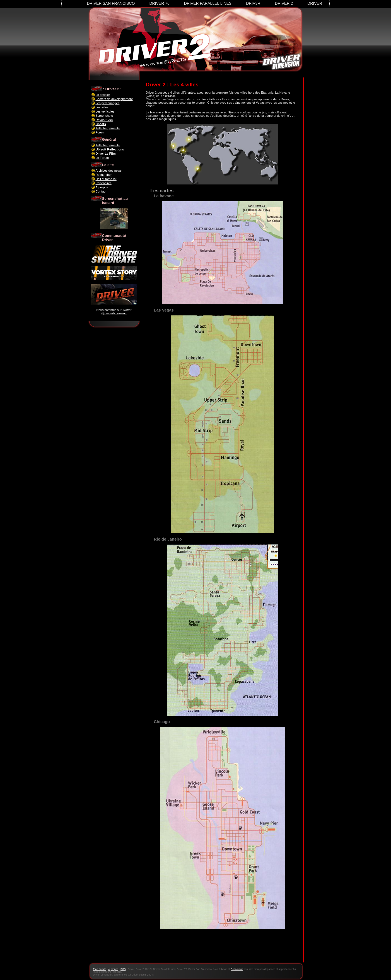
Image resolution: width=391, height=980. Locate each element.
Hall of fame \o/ (106, 179)
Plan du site (100, 969)
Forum (100, 132)
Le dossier (103, 95)
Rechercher (104, 175)
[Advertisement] (223, 949)
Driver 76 (159, 3)
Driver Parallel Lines (208, 3)
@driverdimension (114, 313)
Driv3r (253, 3)
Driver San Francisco (111, 3)
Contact (101, 191)
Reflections (237, 969)
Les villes (102, 107)
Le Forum (102, 158)
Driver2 (104, 120)
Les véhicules (105, 111)
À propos (102, 187)
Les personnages (108, 103)
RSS (123, 969)
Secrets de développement (114, 99)
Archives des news (109, 171)
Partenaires (104, 183)
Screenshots (104, 116)
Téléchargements (108, 128)
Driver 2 (284, 3)
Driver (315, 3)
